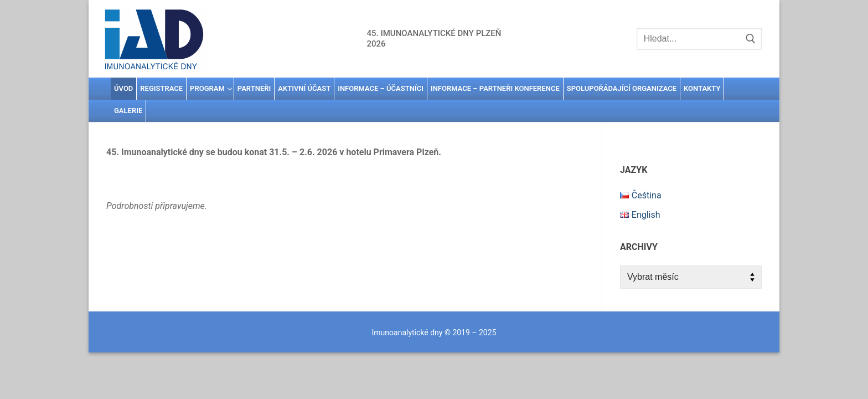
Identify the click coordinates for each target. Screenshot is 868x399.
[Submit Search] (751, 39)
